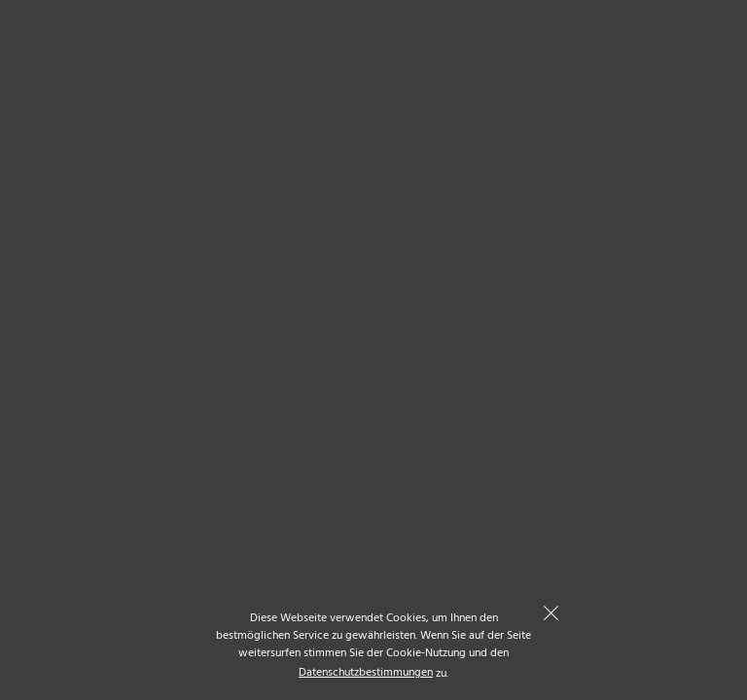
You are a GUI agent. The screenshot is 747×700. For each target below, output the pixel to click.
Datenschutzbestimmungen (366, 674)
